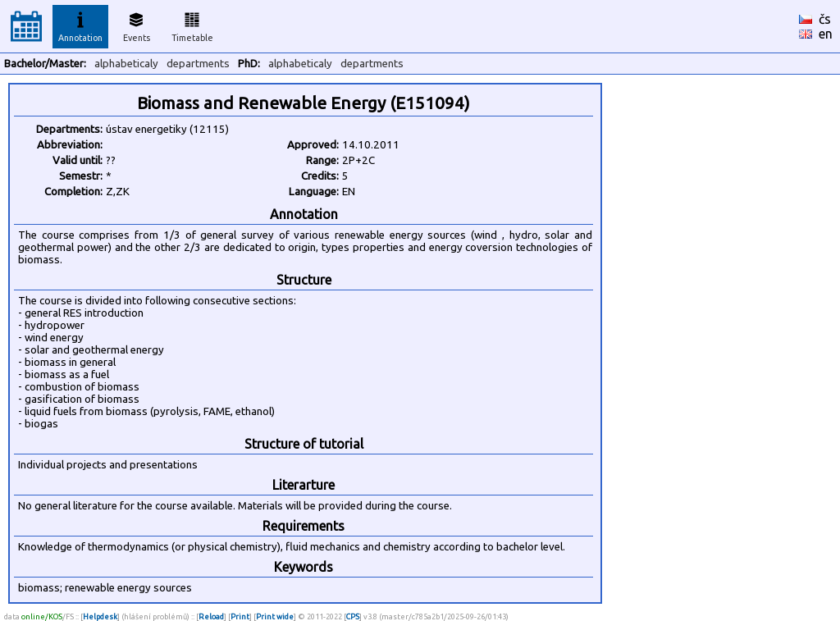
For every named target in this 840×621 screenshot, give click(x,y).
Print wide (275, 616)
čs (825, 19)
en (826, 34)
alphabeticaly (126, 64)
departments (198, 64)
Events (137, 25)
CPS (353, 616)
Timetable (192, 25)
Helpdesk (100, 616)
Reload (211, 616)
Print (240, 616)
